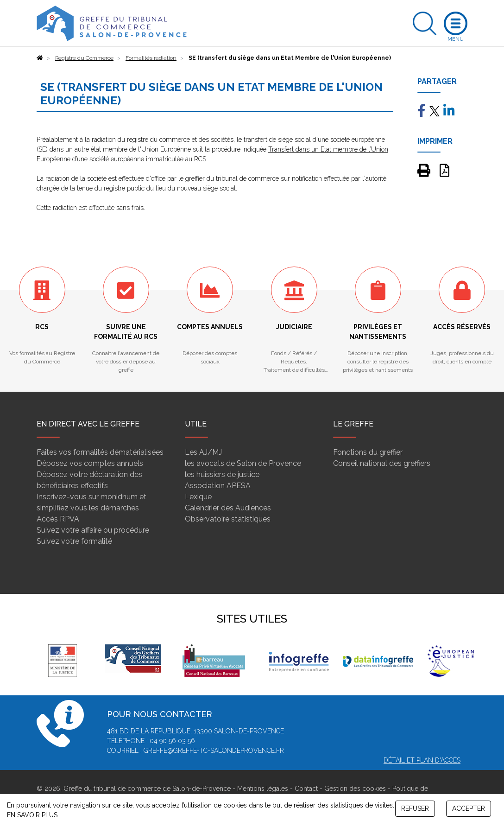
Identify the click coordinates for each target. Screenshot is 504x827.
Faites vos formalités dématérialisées (100, 452)
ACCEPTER (469, 808)
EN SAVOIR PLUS (32, 815)
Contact (306, 789)
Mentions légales (263, 789)
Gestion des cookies (355, 789)
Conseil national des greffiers (382, 463)
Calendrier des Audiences (228, 508)
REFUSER (415, 808)
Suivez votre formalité (74, 541)
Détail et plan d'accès (422, 760)
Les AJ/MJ (203, 452)
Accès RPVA (58, 519)
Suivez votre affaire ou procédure (93, 530)
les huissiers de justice (222, 474)
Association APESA (218, 486)
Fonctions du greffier (368, 452)
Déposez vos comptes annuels (90, 463)
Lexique (198, 497)
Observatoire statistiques (228, 519)
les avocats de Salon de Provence (243, 463)
